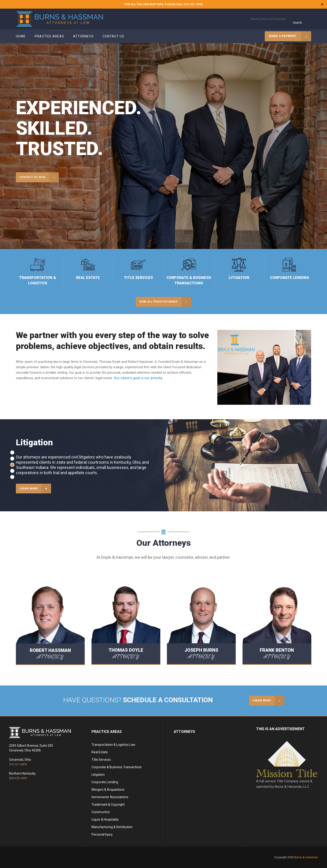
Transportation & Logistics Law (113, 745)
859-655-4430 (18, 778)
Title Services (101, 760)
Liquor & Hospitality (105, 819)
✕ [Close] (322, 4)
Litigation (98, 775)
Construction (101, 812)
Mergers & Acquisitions (108, 790)
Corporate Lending (105, 782)
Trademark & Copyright (108, 805)
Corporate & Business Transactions (117, 767)
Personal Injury (102, 834)
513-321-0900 (18, 764)
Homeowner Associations (110, 797)
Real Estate (100, 752)
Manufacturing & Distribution (112, 827)
